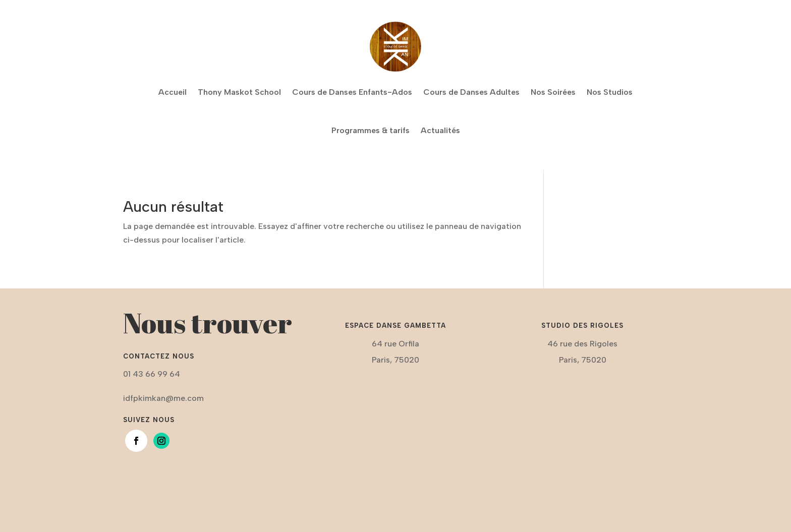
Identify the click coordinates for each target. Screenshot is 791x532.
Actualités (440, 130)
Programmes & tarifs (371, 130)
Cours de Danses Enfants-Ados (352, 92)
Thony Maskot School (239, 92)
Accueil (173, 92)
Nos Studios (610, 92)
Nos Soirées (553, 92)
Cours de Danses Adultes (471, 92)
